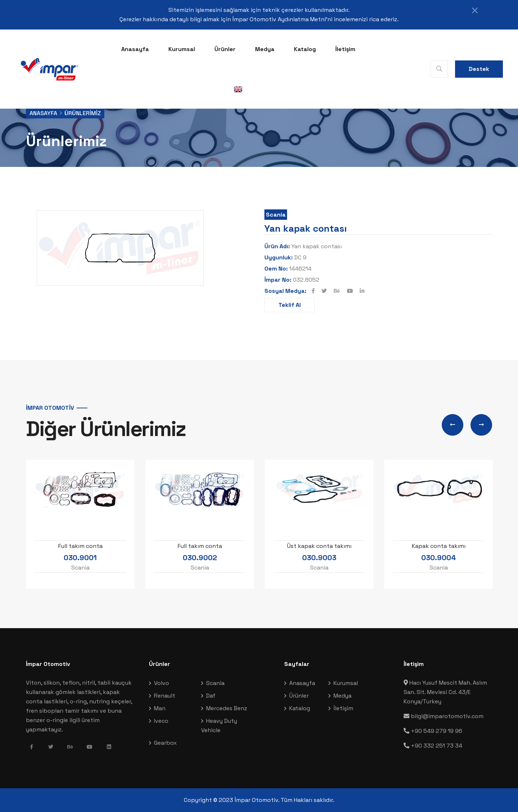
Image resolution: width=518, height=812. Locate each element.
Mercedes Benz (227, 708)
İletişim (345, 49)
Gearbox (165, 743)
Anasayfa (135, 49)
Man (160, 708)
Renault (165, 696)
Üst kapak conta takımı (319, 546)
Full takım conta (80, 546)
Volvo (162, 683)
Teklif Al (290, 305)
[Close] (475, 10)
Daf (211, 696)
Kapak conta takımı (439, 546)
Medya (265, 49)
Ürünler (225, 49)
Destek (479, 69)
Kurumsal (182, 49)
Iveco (161, 721)
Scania (276, 215)
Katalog (305, 49)
